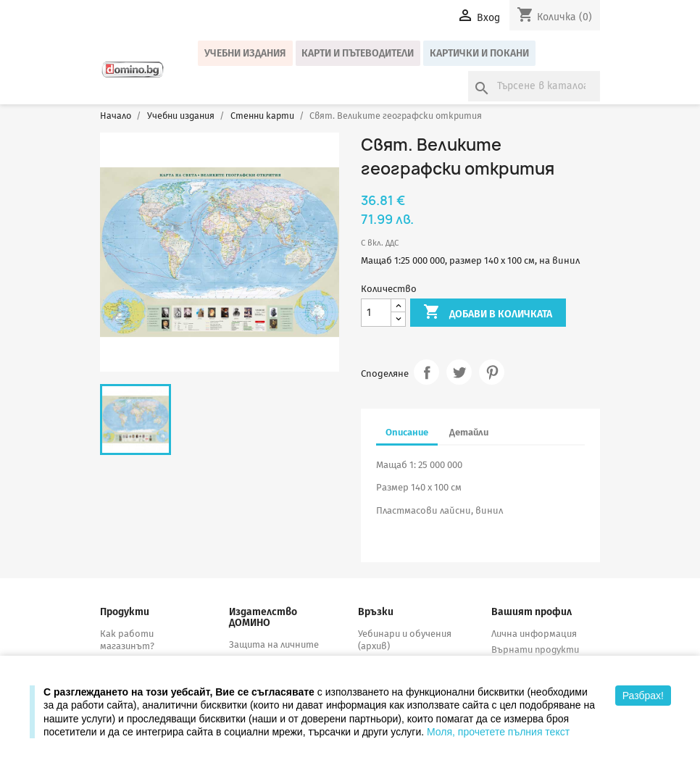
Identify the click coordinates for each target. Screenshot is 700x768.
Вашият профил (532, 612)
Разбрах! (643, 696)
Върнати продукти (535, 650)
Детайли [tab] (469, 432)
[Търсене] (534, 86)
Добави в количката (488, 313)
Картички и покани (479, 53)
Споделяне (426, 372)
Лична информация (534, 634)
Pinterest (492, 372)
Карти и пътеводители (358, 53)
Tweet (459, 372)
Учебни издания (245, 53)
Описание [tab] (407, 432)
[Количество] (376, 313)
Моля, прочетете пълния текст (498, 732)
